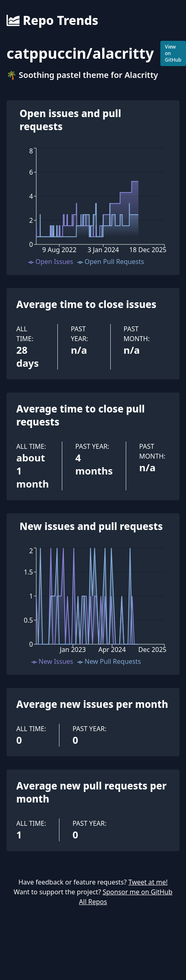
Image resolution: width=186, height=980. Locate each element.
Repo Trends (52, 20)
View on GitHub (173, 53)
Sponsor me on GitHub (137, 892)
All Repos (93, 902)
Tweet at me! (148, 882)
